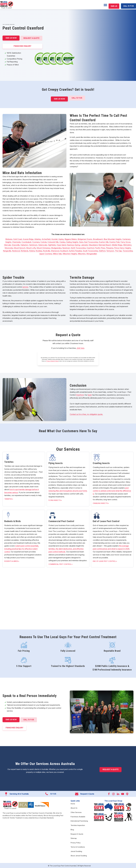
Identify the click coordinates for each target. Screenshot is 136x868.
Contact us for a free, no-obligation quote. (86, 414)
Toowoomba (128, 250)
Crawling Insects (100, 503)
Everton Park (115, 242)
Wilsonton (82, 253)
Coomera (36, 242)
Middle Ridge (117, 245)
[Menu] (105, 5)
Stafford (102, 250)
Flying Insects (55, 500)
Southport (64, 250)
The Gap (118, 250)
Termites (8, 499)
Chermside (16, 242)
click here (80, 348)
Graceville (16, 245)
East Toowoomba (91, 242)
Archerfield (46, 239)
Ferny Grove (125, 242)
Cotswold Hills (53, 242)
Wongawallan (92, 253)
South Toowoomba (90, 250)
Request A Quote (32, 38)
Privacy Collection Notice (52, 361)
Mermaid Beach (105, 245)
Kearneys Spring (73, 245)
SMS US (114, 6)
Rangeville (7, 250)
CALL (29, 719)
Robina (32, 250)
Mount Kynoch (20, 247)
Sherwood (55, 250)
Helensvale (43, 245)
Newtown (66, 247)
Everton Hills (104, 242)
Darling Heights (72, 242)
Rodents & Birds (11, 561)
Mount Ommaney (43, 247)
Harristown (33, 245)
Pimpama (110, 247)
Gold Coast (18, 239)
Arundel (54, 239)
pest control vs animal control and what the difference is (112, 490)
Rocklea (39, 250)
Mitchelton (127, 245)
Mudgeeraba (56, 247)
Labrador (84, 245)
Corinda (44, 242)
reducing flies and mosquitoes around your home (68, 490)
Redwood (16, 250)
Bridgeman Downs (85, 239)
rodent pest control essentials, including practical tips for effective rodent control (22, 548)
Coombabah (26, 242)
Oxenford (90, 247)
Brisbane (9, 239)
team (90, 394)
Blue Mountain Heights (113, 239)
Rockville (47, 250)
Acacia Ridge (28, 239)
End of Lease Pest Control (104, 561)
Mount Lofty (31, 247)
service (25, 287)
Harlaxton (24, 245)
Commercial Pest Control (60, 564)
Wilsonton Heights (70, 253)
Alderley (38, 239)
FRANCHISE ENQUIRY (23, 46)
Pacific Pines (100, 247)
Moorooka (9, 247)
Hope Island (61, 245)
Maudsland (93, 245)
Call (77, 98)
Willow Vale (57, 253)
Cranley (62, 242)
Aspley (61, 239)
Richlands (25, 250)
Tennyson (110, 250)
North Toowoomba (78, 247)
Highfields (52, 245)
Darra (81, 242)
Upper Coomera (46, 253)
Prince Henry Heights (123, 247)
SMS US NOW (11, 38)
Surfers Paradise (75, 250)
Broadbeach (98, 239)
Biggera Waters (71, 239)
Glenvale (8, 245)
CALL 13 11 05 (128, 6)
